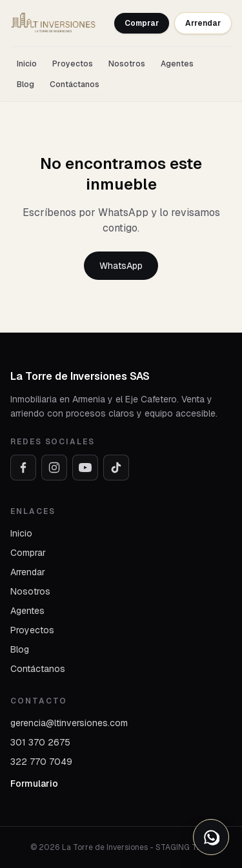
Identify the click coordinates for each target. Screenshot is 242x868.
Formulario (34, 784)
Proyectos (73, 64)
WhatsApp (121, 266)
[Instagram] (54, 468)
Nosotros (127, 64)
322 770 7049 (41, 762)
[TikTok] (116, 468)
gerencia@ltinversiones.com (69, 723)
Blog (25, 84)
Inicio (27, 64)
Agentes (177, 64)
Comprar (142, 23)
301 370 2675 (40, 742)
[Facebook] (23, 468)
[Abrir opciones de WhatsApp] (211, 837)
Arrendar (203, 23)
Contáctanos (75, 84)
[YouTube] (85, 468)
